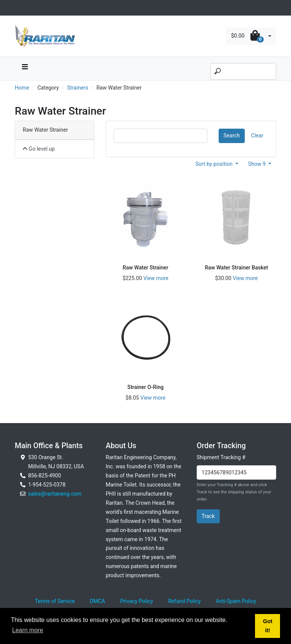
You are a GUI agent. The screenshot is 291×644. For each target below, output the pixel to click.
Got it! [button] (268, 626)
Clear (257, 135)
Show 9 (258, 164)
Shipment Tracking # (221, 457)
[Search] (243, 71)
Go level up (39, 149)
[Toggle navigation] (19, 8)
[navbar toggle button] (25, 68)
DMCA (97, 601)
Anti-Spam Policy (236, 601)
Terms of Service (55, 601)
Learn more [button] (28, 630)
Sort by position (215, 164)
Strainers (78, 88)
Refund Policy (185, 601)
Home (22, 88)
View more (156, 278)
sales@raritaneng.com (55, 494)
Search (232, 135)
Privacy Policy (137, 601)
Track (208, 516)
